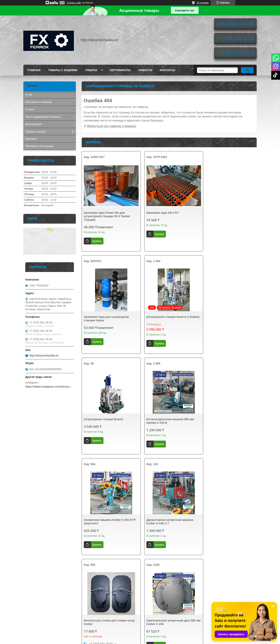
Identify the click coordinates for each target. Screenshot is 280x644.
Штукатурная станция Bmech (163, 317)
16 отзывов (203, 3)
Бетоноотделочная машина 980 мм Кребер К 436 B (227, 319)
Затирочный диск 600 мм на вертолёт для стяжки (228, 528)
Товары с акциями (63, 70)
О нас (29, 95)
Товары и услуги (36, 132)
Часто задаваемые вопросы (43, 117)
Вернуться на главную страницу (112, 126)
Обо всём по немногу (39, 102)
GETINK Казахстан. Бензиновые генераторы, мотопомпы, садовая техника (46, 607)
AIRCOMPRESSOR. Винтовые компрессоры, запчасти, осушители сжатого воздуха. (48, 619)
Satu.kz (157, 637)
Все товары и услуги (168, 574)
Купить (97, 241)
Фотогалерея (33, 124)
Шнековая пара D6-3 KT (160, 213)
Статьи (30, 109)
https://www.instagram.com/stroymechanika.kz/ (50, 386)
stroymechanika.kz (96, 604)
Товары (91, 70)
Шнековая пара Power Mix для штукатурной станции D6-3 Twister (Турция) (107, 216)
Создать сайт (74, 3)
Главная (34, 70)
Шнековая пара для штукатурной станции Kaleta (225, 214)
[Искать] (247, 70)
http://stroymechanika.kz (44, 356)
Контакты (167, 70)
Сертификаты (120, 70)
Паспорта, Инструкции (39, 146)
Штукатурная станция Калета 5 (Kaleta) (105, 319)
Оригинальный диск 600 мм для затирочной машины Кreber (165, 528)
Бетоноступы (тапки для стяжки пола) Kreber (228, 424)
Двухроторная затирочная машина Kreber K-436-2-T (167, 424)
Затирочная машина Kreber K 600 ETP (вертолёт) (107, 424)
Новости (145, 70)
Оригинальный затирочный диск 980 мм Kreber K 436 (108, 528)
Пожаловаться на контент (149, 640)
